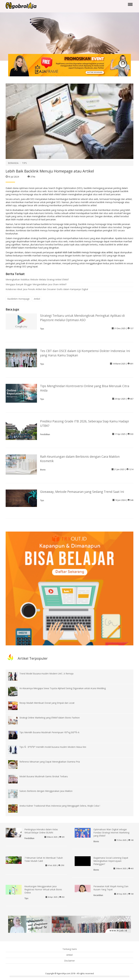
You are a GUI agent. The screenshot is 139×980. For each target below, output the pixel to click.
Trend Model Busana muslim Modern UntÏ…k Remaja (46, 674)
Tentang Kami (70, 949)
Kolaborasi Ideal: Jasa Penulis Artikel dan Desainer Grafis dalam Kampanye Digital (47, 289)
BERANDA (13, 163)
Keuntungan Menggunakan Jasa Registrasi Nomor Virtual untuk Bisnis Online (43, 889)
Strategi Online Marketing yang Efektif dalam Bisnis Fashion (50, 718)
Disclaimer (69, 961)
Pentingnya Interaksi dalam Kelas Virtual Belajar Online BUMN (41, 831)
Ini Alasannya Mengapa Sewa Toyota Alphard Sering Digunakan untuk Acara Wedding (63, 688)
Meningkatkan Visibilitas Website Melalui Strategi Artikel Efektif (37, 279)
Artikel (37, 299)
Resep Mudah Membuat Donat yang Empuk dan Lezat (47, 703)
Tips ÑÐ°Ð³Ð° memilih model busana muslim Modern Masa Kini (53, 747)
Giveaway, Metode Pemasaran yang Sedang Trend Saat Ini (82, 492)
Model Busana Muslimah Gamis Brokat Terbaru (44, 776)
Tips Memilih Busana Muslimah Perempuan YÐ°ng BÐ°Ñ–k (49, 732)
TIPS (24, 163)
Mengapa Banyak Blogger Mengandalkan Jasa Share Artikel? (36, 284)
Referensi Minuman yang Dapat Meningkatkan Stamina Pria (50, 762)
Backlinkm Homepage (18, 299)
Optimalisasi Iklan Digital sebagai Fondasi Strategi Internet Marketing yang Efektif (111, 833)
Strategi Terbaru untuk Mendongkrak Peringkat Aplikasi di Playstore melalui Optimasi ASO (82, 318)
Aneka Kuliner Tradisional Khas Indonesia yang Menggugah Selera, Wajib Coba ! (60, 806)
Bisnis (43, 470)
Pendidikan (45, 434)
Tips (42, 329)
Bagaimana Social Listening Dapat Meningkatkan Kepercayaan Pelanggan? (111, 861)
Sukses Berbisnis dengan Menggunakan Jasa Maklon (46, 791)
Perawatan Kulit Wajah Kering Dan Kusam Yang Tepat (111, 888)
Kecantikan (98, 895)
